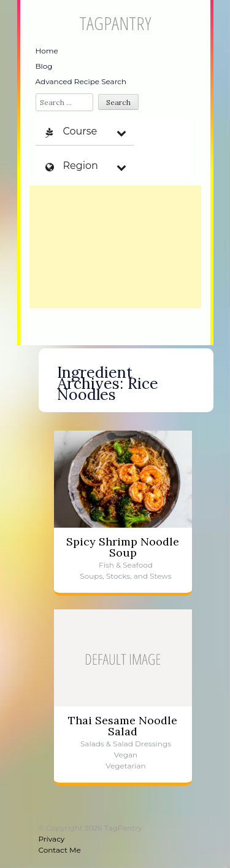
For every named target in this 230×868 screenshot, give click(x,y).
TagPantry (115, 23)
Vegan (126, 755)
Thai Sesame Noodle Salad (123, 726)
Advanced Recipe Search (81, 81)
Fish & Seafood (126, 565)
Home (47, 51)
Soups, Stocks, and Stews (125, 576)
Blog (44, 66)
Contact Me (60, 850)
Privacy (52, 839)
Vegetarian (125, 766)
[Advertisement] (115, 247)
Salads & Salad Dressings (126, 744)
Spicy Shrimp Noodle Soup (123, 547)
